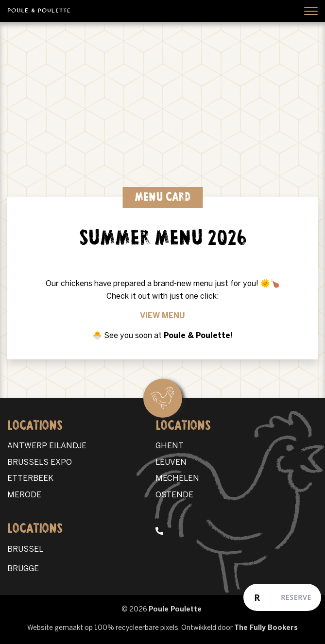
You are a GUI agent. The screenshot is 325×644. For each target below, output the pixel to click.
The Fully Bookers (266, 628)
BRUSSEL (25, 550)
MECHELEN (177, 479)
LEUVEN (171, 463)
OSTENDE (174, 495)
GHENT (170, 446)
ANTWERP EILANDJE (47, 446)
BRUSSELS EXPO (40, 463)
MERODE (24, 495)
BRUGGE (23, 569)
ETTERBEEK (30, 479)
